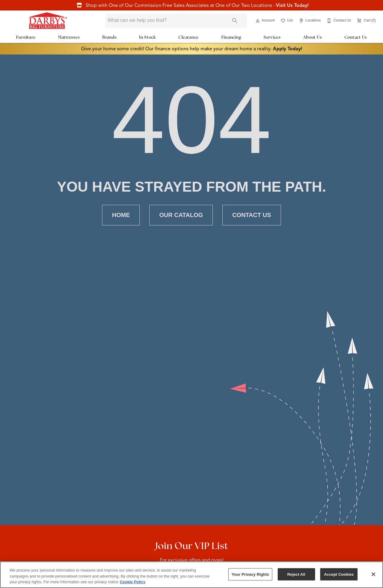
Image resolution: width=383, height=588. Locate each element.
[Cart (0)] (366, 21)
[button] (258, 21)
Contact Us (356, 37)
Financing (231, 37)
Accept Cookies (339, 574)
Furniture (26, 37)
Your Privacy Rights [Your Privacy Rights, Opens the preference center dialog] (250, 574)
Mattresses (69, 37)
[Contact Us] (338, 21)
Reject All (296, 574)
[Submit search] (235, 21)
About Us (312, 37)
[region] (191, 575)
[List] (286, 21)
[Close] (373, 574)
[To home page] (48, 21)
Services (272, 37)
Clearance (189, 37)
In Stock (148, 37)
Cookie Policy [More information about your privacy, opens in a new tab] (132, 582)
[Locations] (309, 21)
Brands (110, 37)
